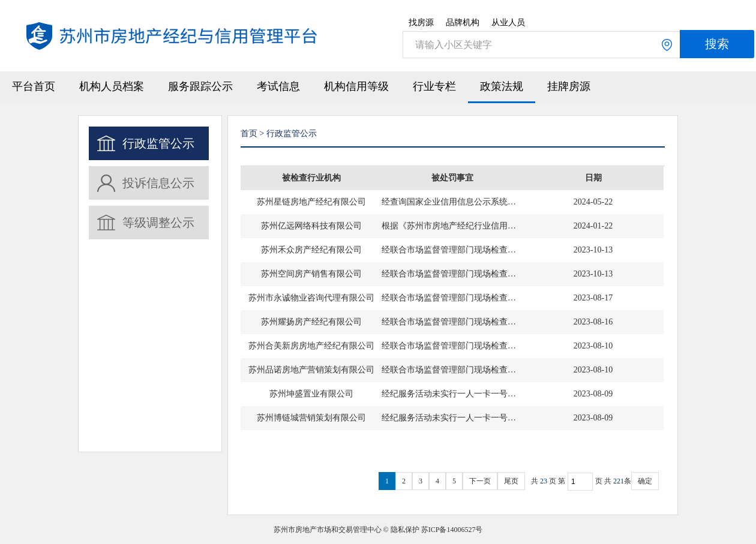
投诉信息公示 (158, 183)
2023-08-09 (593, 394)
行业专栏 (434, 86)
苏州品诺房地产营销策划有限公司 (311, 370)
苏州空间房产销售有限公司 (311, 274)
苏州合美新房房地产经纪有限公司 (311, 346)
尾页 (511, 481)
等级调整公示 (158, 223)
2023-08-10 (593, 346)
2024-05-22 (593, 202)
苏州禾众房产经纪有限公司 (311, 250)
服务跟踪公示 (200, 86)
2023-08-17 (593, 298)
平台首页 (34, 86)
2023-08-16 (593, 322)
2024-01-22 (593, 226)
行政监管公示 (158, 143)
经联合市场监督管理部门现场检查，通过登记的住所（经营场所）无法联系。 (452, 250)
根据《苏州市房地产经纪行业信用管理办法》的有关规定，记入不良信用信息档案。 (452, 226)
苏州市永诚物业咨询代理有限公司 (311, 298)
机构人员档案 (112, 86)
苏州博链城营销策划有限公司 (311, 418)
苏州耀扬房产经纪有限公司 (311, 322)
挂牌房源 (569, 86)
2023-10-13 (593, 250)
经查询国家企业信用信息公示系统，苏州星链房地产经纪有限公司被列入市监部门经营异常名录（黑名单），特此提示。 (452, 202)
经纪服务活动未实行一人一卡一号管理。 (452, 394)
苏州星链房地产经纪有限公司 (311, 202)
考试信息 (278, 86)
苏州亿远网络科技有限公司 (311, 226)
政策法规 (502, 86)
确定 (645, 481)
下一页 (480, 481)
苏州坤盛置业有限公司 (311, 394)
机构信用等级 (356, 86)
